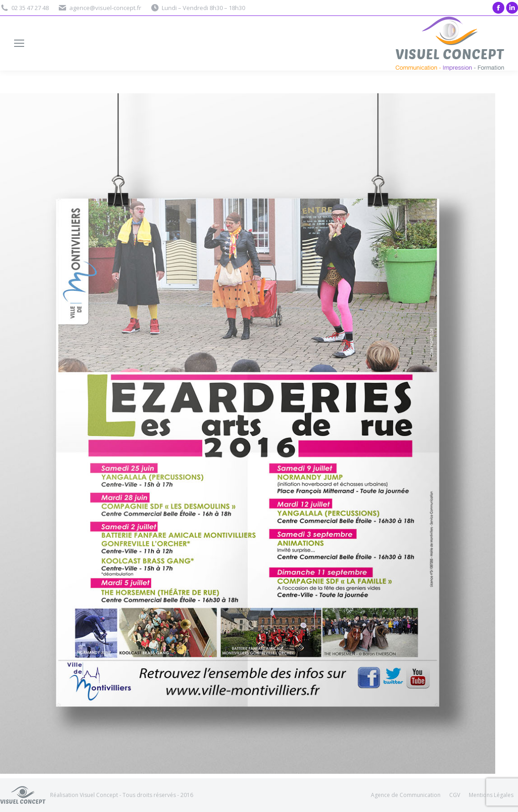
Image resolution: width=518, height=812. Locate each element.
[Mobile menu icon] (19, 43)
